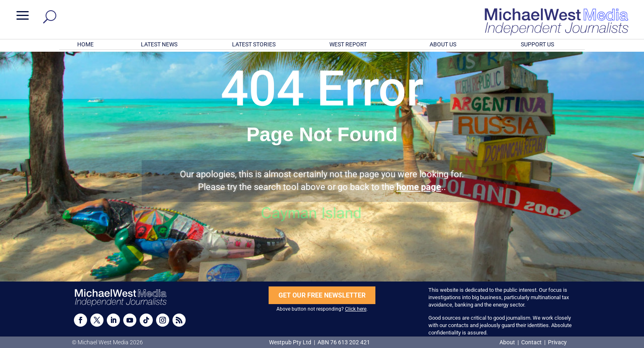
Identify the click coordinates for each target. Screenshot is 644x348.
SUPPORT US (537, 44)
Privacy (557, 342)
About (508, 342)
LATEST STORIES (254, 44)
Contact (531, 342)
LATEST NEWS (159, 44)
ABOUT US (443, 44)
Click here (356, 309)
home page (419, 187)
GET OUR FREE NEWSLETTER (322, 295)
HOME (85, 44)
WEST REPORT (348, 44)
